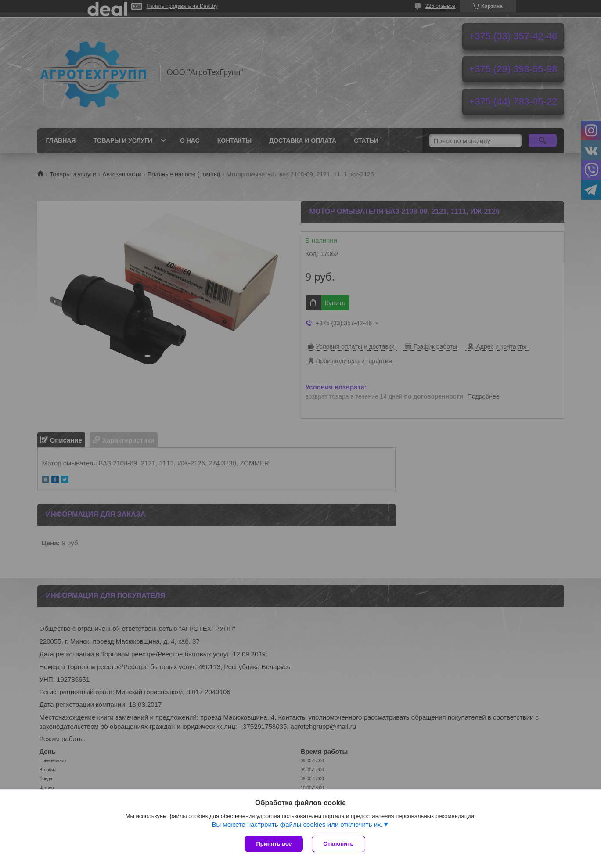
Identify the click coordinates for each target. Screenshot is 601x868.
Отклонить (338, 844)
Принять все (274, 844)
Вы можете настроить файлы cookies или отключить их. (297, 824)
